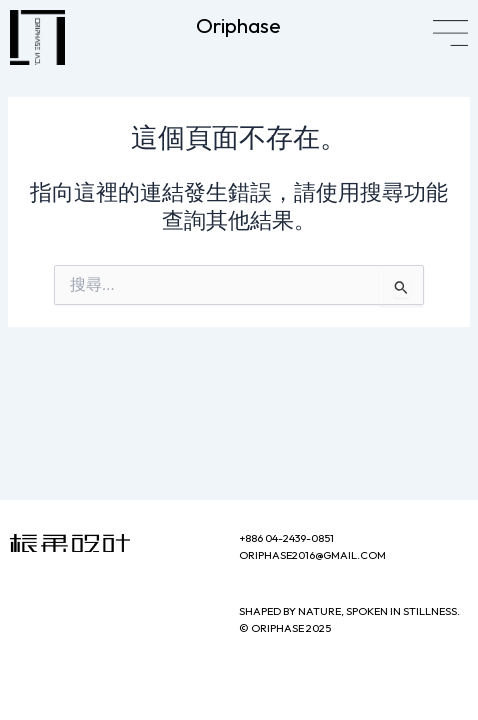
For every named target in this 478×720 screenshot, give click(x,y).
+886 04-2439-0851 (286, 538)
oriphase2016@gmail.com (312, 555)
